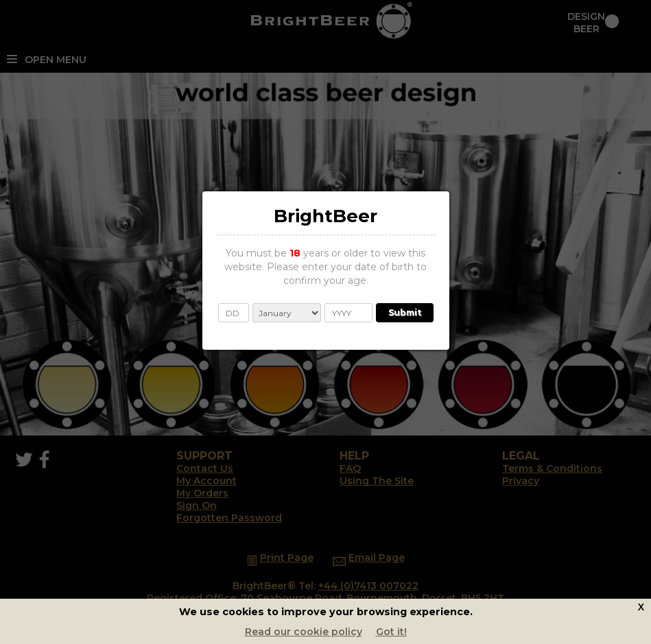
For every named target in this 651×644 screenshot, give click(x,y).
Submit (405, 312)
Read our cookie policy (304, 632)
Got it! (391, 632)
